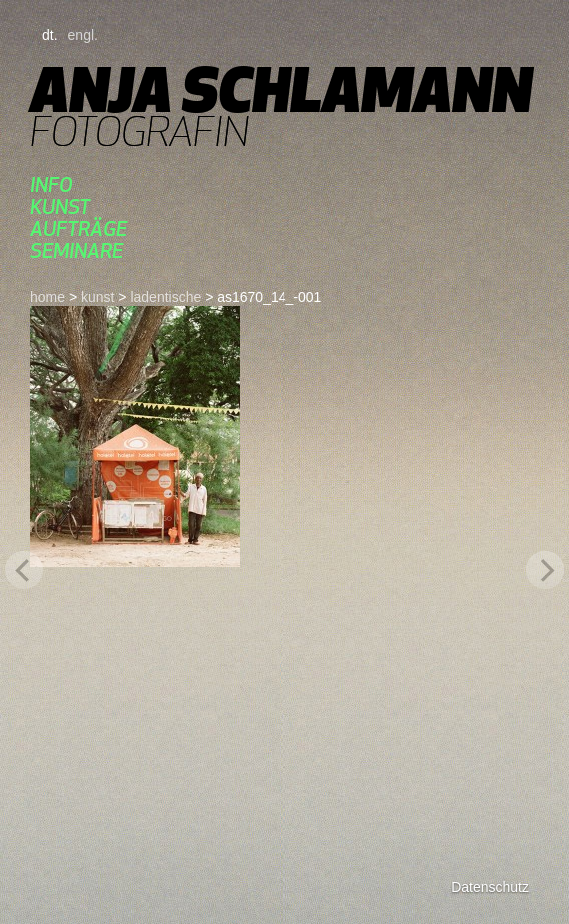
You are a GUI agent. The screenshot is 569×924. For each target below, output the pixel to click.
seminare (76, 250)
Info (51, 184)
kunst (60, 206)
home (47, 297)
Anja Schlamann (281, 89)
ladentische (165, 297)
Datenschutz (490, 887)
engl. (83, 35)
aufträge (78, 228)
